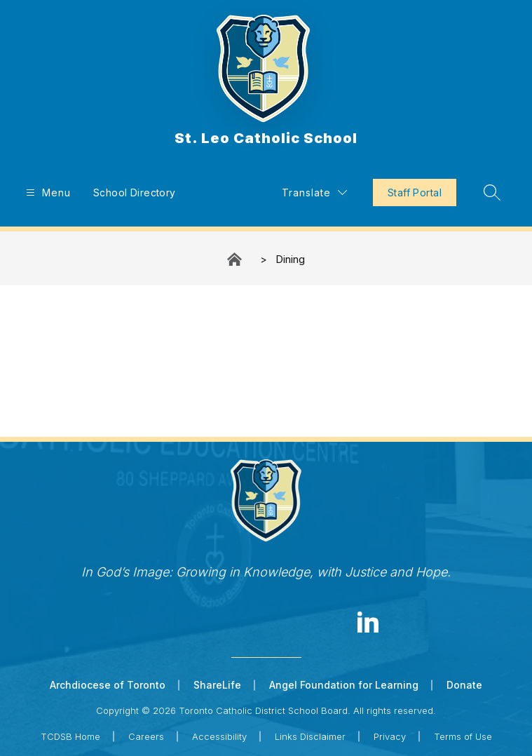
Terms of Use (463, 736)
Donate (464, 685)
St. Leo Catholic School (236, 259)
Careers (146, 736)
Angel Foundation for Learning (344, 685)
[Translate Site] (314, 193)
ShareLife (217, 685)
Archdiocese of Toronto (108, 685)
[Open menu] (47, 193)
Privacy (390, 736)
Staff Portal (415, 193)
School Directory (135, 193)
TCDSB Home (70, 736)
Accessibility (219, 736)
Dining (290, 259)
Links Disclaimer (310, 736)
